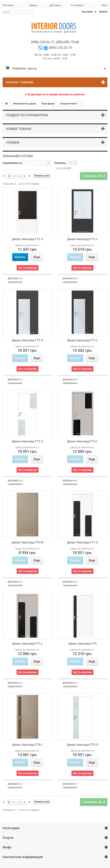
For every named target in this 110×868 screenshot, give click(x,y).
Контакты (8, 5)
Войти (103, 12)
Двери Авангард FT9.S (83, 745)
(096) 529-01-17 (43, 42)
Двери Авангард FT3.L (83, 441)
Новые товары (19, 129)
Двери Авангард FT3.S (27, 441)
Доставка (55, 5)
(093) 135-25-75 (61, 48)
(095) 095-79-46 (68, 42)
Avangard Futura (69, 104)
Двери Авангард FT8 (83, 644)
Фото (104, 5)
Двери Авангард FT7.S (83, 542)
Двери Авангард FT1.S (27, 239)
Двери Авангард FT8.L (27, 745)
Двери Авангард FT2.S (27, 340)
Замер (33, 5)
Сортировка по (12, 163)
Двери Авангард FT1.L (83, 239)
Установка (77, 5)
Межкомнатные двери (25, 104)
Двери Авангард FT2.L (83, 340)
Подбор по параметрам (27, 115)
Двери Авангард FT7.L (27, 644)
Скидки (13, 142)
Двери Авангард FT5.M (28, 542)
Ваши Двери (48, 104)
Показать (60, 163)
